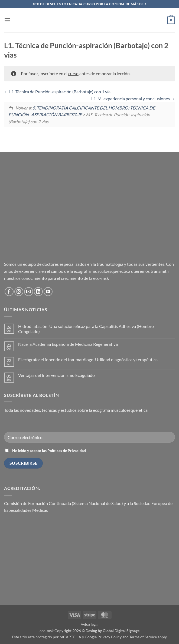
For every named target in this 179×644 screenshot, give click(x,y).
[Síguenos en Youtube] (48, 292)
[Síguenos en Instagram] (19, 292)
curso (73, 73)
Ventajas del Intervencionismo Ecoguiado (56, 375)
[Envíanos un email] (29, 292)
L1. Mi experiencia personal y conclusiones (133, 99)
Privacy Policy (110, 637)
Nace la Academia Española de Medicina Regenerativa (68, 344)
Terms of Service (143, 637)
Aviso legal (90, 624)
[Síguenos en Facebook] (9, 292)
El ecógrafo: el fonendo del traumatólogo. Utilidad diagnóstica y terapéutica (88, 359)
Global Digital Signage (121, 631)
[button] (7, 20)
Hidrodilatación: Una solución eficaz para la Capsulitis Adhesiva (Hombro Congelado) (86, 329)
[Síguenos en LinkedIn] (38, 292)
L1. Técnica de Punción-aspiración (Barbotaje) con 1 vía (57, 92)
